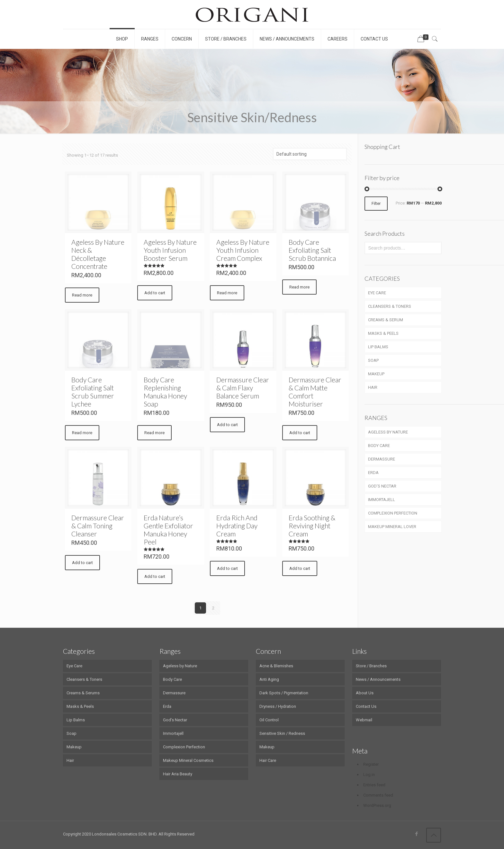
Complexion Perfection (184, 747)
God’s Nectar (175, 720)
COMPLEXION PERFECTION (393, 513)
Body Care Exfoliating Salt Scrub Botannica (312, 250)
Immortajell (173, 733)
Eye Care (74, 666)
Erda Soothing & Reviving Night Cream (312, 526)
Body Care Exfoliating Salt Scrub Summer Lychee (93, 392)
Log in (369, 775)
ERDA (373, 473)
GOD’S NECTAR (382, 486)
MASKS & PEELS (383, 333)
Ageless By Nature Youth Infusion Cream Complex (243, 250)
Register (371, 764)
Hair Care (268, 760)
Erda (167, 706)
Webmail (364, 720)
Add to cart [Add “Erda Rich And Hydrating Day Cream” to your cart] (227, 568)
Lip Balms (76, 720)
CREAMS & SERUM (386, 320)
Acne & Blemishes (276, 666)
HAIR (373, 387)
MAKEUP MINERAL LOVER (392, 527)
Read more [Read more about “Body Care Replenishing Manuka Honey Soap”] (154, 433)
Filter (376, 203)
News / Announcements (378, 679)
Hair (70, 760)
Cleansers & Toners (84, 679)
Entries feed (374, 785)
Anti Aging (269, 679)
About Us (365, 693)
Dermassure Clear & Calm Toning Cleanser (98, 526)
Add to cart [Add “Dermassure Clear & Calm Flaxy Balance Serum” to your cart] (227, 425)
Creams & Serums (83, 693)
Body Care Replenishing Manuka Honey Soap (165, 392)
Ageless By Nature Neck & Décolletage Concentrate (98, 254)
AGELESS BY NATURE (388, 432)
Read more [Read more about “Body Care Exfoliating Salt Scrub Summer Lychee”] (82, 433)
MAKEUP (376, 374)
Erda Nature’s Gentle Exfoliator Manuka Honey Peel (168, 530)
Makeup (74, 747)
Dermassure (174, 693)
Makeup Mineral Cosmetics (188, 760)
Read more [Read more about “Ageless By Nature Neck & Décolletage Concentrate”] (82, 295)
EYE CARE (377, 293)
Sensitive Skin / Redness (282, 733)
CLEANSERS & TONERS (390, 306)
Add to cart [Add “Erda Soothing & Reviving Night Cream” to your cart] (300, 568)
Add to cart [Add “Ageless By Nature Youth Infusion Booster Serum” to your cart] (155, 293)
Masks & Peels (80, 706)
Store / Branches (371, 666)
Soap (72, 733)
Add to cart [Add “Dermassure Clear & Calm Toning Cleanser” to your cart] (82, 563)
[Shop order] (310, 154)
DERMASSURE (382, 459)
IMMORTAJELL (382, 500)
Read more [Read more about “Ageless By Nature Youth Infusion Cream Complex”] (227, 293)
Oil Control (269, 720)
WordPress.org (377, 805)
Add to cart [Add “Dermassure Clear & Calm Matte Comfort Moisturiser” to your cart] (300, 433)
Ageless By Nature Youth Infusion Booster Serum (170, 250)
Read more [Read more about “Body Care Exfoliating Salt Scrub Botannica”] (299, 287)
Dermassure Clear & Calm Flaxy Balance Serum (243, 388)
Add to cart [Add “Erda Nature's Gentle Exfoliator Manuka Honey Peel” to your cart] (155, 576)
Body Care (172, 679)
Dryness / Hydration (278, 706)
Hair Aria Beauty (178, 774)
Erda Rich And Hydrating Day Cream (237, 526)
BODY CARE (379, 446)
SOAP (373, 360)
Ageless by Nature (180, 666)
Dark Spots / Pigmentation (284, 693)
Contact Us (366, 706)
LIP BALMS (378, 347)
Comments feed (378, 795)
